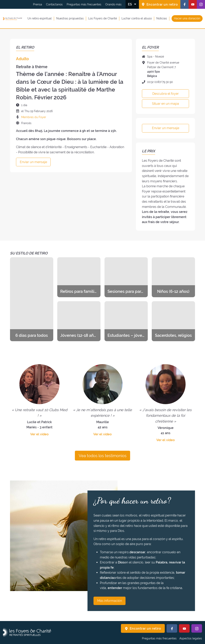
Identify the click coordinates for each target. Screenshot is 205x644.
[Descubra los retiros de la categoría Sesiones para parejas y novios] (126, 277)
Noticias (162, 18)
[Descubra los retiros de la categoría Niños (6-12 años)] (173, 277)
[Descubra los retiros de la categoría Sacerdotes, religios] (173, 321)
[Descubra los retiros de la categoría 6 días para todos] (32, 299)
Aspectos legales (191, 638)
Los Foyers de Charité (103, 18)
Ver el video (39, 434)
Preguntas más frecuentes (84, 4)
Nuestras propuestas (70, 18)
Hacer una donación (187, 18)
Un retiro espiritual (40, 18)
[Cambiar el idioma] (132, 4)
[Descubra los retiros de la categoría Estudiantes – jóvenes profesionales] (126, 321)
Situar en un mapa (165, 104)
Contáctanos (54, 4)
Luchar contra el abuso (137, 18)
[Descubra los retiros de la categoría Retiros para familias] (79, 277)
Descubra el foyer (166, 94)
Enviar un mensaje (33, 162)
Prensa (38, 4)
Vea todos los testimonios (103, 456)
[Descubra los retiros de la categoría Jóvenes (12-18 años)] (79, 321)
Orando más (113, 4)
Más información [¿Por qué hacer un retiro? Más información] (110, 601)
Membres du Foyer (34, 117)
